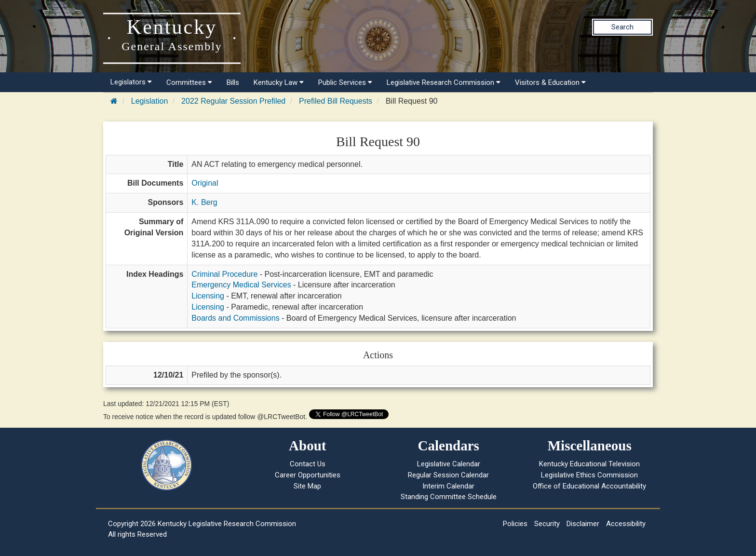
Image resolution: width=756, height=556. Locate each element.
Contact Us (308, 464)
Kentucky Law (279, 82)
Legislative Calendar (449, 464)
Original (205, 183)
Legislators (131, 82)
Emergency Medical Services (241, 285)
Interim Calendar (448, 486)
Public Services (345, 82)
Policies (515, 524)
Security (547, 524)
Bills (233, 82)
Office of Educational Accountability (589, 486)
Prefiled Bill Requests (336, 101)
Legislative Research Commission (444, 82)
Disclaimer (583, 524)
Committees (189, 82)
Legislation (150, 101)
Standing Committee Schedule (449, 497)
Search (622, 27)
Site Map (307, 486)
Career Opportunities (308, 475)
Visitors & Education (550, 82)
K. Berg (204, 202)
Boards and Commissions (235, 318)
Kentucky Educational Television (589, 464)
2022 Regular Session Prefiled (233, 101)
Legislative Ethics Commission (589, 475)
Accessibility (626, 524)
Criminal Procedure (224, 274)
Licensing (208, 296)
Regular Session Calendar (448, 475)
